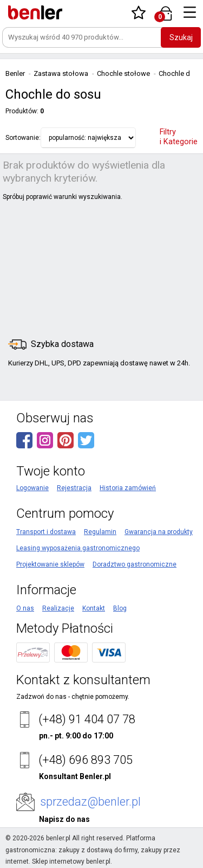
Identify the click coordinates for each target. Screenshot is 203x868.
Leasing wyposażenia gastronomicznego (78, 548)
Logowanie (32, 488)
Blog (120, 608)
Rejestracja (74, 488)
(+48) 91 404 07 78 (87, 719)
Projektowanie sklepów (50, 564)
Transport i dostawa (46, 532)
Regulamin (100, 532)
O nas (25, 608)
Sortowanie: (23, 138)
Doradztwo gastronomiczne (135, 564)
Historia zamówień (128, 488)
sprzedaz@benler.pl (90, 802)
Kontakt (94, 608)
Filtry (179, 137)
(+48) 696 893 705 (86, 760)
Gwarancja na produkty (159, 532)
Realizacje (58, 608)
